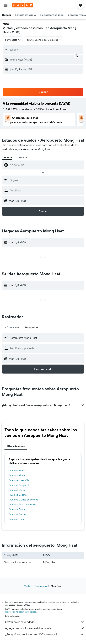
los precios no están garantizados (21, 612)
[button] (6, 5)
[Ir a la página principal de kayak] (22, 5)
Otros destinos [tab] (16, 446)
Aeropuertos (41, 586)
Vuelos (28, 586)
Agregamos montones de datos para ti (45, 628)
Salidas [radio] (23, 158)
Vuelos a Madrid (18, 471)
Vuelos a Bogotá (18, 495)
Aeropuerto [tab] (31, 327)
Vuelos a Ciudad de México (24, 500)
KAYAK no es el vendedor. (45, 622)
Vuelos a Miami (17, 475)
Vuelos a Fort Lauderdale (23, 504)
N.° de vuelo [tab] (12, 327)
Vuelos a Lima (17, 519)
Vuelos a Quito (17, 490)
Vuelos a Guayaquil (19, 485)
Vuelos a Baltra (17, 509)
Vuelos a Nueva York (20, 480)
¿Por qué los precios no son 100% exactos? (45, 634)
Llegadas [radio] (7, 158)
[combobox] (13, 40)
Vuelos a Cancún (18, 514)
